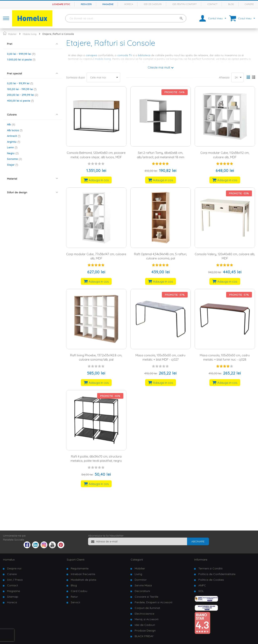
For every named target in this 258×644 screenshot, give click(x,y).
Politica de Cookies (211, 580)
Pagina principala (5, 33)
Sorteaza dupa (75, 77)
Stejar (13, 165)
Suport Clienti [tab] (76, 560)
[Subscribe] (198, 541)
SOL (201, 591)
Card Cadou (79, 591)
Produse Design (145, 630)
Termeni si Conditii (210, 568)
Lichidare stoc (61, 4)
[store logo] (32, 18)
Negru (13, 153)
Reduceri (86, 4)
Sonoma (15, 159)
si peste (21, 59)
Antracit (14, 136)
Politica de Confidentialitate (217, 574)
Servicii (75, 602)
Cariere (249, 4)
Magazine (108, 4)
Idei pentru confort (185, 4)
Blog (231, 4)
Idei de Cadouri (145, 625)
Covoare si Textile (146, 597)
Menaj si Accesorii (147, 619)
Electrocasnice (144, 614)
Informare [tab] (201, 560)
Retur (74, 597)
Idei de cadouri (153, 4)
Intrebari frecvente (83, 574)
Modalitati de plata (83, 580)
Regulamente (80, 568)
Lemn (12, 147)
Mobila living (30, 34)
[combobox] (126, 18)
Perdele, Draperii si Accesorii (153, 602)
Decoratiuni (142, 591)
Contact (212, 4)
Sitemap (13, 597)
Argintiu (14, 142)
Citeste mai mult (159, 67)
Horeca (129, 4)
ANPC (202, 585)
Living (138, 574)
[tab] (33, 44)
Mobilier (12, 34)
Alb (11, 124)
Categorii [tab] (137, 560)
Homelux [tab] (9, 560)
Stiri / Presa (15, 580)
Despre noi (14, 568)
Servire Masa (143, 585)
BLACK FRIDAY (144, 636)
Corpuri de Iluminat (147, 608)
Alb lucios (15, 130)
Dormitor (141, 580)
